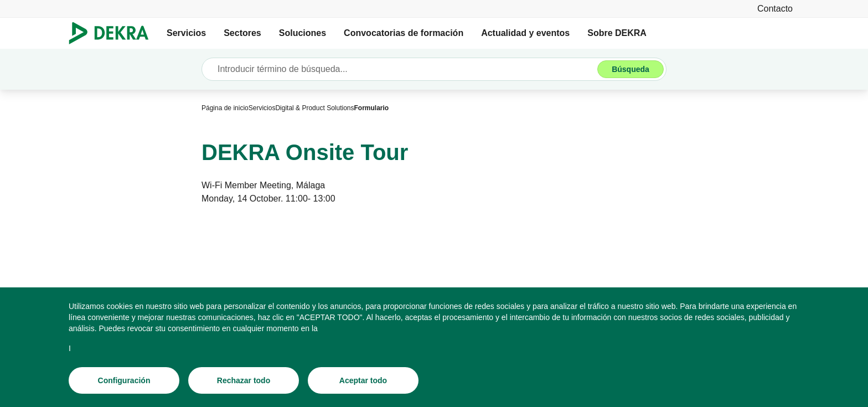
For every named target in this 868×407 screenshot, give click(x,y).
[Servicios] (262, 108)
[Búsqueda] (631, 69)
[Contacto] (775, 9)
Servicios (186, 33)
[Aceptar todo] (363, 380)
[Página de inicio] (225, 108)
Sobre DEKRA (617, 33)
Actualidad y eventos (525, 33)
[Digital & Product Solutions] (314, 108)
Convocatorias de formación (404, 33)
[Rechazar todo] (244, 380)
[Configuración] (124, 380)
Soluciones (303, 33)
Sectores (242, 33)
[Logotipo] (113, 33)
